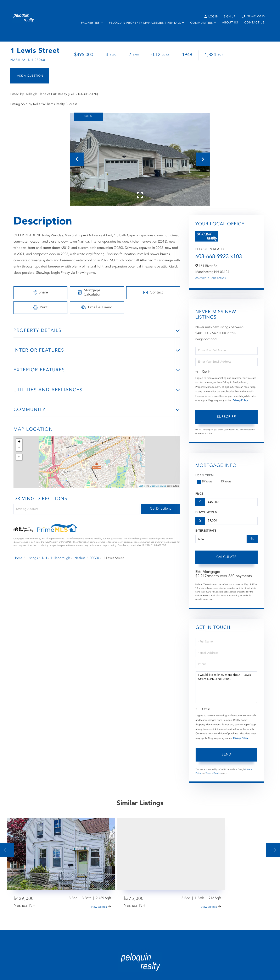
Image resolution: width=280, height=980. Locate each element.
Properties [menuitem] (90, 23)
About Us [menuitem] (230, 23)
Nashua (80, 558)
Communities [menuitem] (201, 23)
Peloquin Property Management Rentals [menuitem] (145, 23)
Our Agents (219, 278)
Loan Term (205, 476)
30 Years (205, 482)
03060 (94, 558)
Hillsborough (61, 558)
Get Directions (161, 509)
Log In (211, 17)
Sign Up (229, 17)
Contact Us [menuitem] (254, 23)
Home (18, 558)
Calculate (226, 557)
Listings (32, 558)
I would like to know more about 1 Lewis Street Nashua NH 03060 (226, 687)
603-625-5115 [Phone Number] (253, 17)
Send (226, 755)
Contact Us (202, 278)
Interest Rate (206, 531)
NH (45, 558)
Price (199, 494)
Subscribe (226, 417)
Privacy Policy (240, 401)
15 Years (224, 482)
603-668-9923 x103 (219, 257)
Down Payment (207, 513)
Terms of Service (213, 773)
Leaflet (142, 486)
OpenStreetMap (158, 486)
